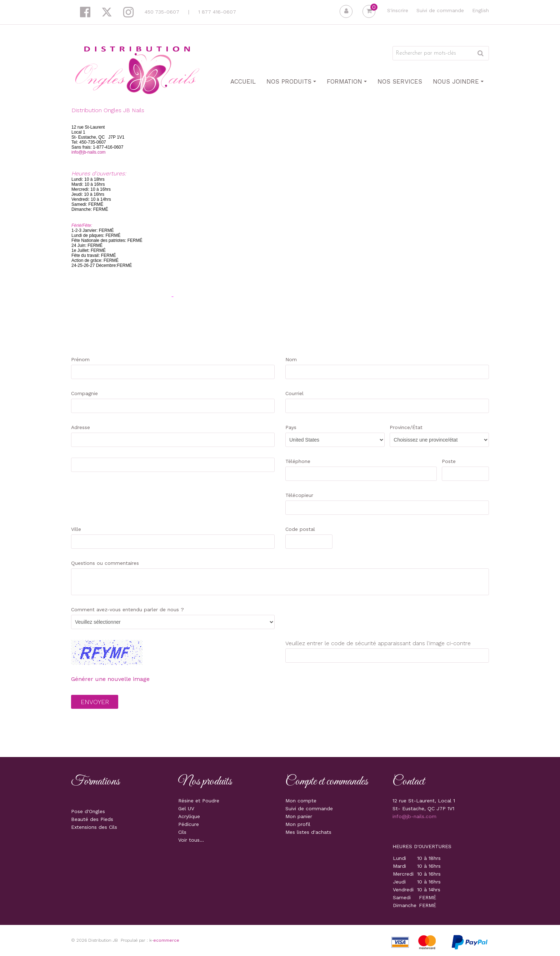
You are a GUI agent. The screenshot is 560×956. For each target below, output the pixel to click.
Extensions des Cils (94, 827)
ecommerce (166, 940)
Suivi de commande (440, 10)
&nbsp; (381, 215)
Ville (76, 529)
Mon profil (298, 824)
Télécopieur (299, 495)
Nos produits (291, 81)
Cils (182, 832)
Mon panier (299, 816)
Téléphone (298, 461)
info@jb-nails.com (89, 152)
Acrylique (189, 816)
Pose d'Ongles (88, 811)
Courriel (294, 393)
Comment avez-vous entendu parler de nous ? (127, 609)
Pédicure (189, 824)
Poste (449, 461)
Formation (347, 81)
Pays (291, 427)
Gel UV (186, 808)
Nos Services (400, 81)
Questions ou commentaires (105, 563)
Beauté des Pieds (92, 819)
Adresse (81, 427)
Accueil (243, 81)
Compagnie (84, 393)
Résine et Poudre (199, 801)
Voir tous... (191, 840)
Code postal (300, 529)
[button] (369, 11)
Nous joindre (458, 81)
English (481, 10)
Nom (291, 359)
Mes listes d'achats (308, 832)
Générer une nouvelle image (110, 679)
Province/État (406, 427)
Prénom (80, 359)
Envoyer (95, 702)
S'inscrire (398, 10)
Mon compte (301, 801)
